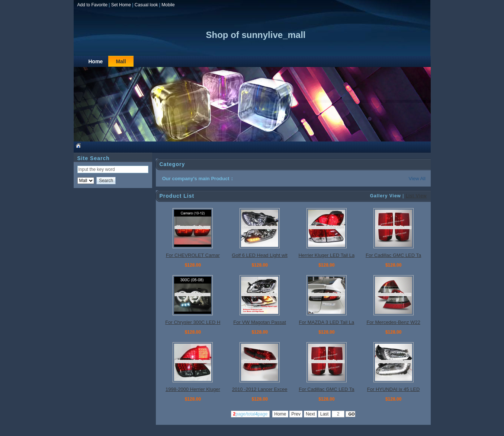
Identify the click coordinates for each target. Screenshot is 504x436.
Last (324, 414)
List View (416, 196)
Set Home (121, 5)
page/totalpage (251, 414)
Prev (296, 414)
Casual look (146, 5)
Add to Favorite (92, 5)
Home (280, 414)
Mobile (168, 5)
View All (417, 179)
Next (310, 414)
